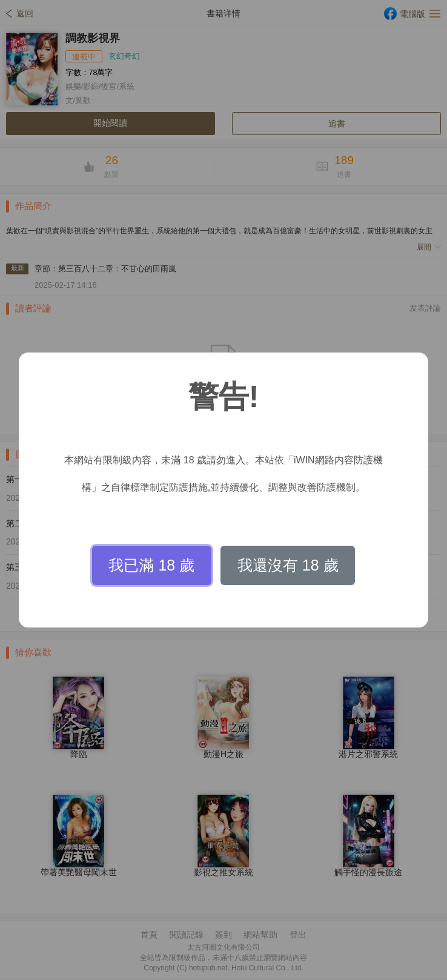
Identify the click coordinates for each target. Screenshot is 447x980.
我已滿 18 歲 (151, 565)
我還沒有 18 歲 (288, 565)
